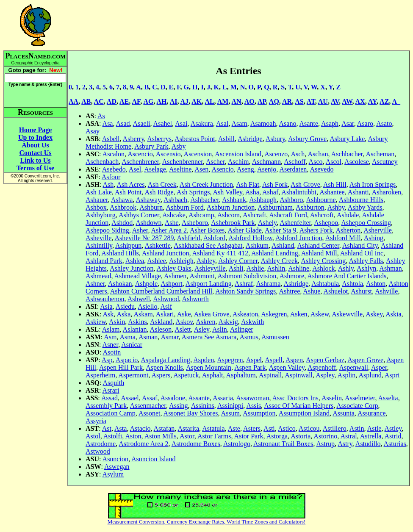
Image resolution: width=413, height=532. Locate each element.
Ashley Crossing (323, 261)
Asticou (309, 428)
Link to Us (35, 160)
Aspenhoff (322, 367)
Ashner (95, 284)
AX (360, 101)
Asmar (169, 337)
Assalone (173, 398)
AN (237, 101)
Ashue (312, 291)
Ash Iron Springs (373, 184)
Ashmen (175, 276)
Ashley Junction (132, 268)
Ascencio (140, 154)
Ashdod (122, 223)
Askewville (347, 314)
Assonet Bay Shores (191, 413)
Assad (109, 398)
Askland (161, 322)
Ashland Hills (120, 253)
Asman (148, 337)
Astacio (140, 428)
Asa (108, 123)
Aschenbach (102, 162)
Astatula (213, 428)
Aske (184, 314)
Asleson (161, 329)
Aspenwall (353, 367)
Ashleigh (181, 261)
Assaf (150, 398)
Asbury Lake (347, 139)
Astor (187, 436)
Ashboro (291, 200)
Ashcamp (201, 215)
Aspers (161, 375)
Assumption (259, 413)
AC (99, 101)
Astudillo (368, 444)
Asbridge (250, 139)
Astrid (393, 436)
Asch (298, 154)
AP (262, 101)
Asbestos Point (195, 139)
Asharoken (387, 192)
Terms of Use (35, 168)
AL (209, 101)
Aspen (294, 360)
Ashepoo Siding (107, 230)
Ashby (336, 207)
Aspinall (270, 375)
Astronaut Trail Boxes (283, 444)
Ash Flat (248, 184)
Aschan (318, 154)
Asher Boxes (207, 230)
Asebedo (114, 169)
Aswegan (117, 467)
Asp (107, 360)
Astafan (164, 428)
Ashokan (120, 284)
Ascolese (357, 162)
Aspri (392, 375)
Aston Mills (161, 436)
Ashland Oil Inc (362, 253)
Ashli (236, 268)
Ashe (172, 223)
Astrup (326, 444)
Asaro (365, 123)
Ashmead (98, 276)
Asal (222, 123)
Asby (179, 146)
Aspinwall (299, 375)
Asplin (347, 375)
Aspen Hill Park (121, 367)
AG (148, 101)
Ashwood (166, 299)
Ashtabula (325, 284)
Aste (234, 428)
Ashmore (292, 276)
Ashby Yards (365, 207)
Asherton (348, 230)
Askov (184, 322)
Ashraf (244, 284)
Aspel (254, 360)
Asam (240, 123)
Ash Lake (99, 192)
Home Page (36, 130)
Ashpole (146, 284)
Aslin (220, 329)
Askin (117, 322)
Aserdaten (293, 169)
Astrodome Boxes (196, 444)
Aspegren (230, 360)
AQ (274, 101)
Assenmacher (148, 406)
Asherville (378, 230)
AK (197, 101)
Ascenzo (276, 154)
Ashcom (229, 215)
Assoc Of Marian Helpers (299, 406)
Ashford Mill (343, 238)
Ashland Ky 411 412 (220, 253)
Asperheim (100, 375)
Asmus (249, 337)
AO (249, 101)
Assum (230, 413)
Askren (205, 322)
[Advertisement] (238, 25)
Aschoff (295, 162)
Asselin (332, 398)
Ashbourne (321, 200)
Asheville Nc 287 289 (144, 238)
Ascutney (385, 162)
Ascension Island (238, 154)
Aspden (204, 360)
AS (299, 101)
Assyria (96, 421)
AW (347, 101)
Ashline (299, 268)
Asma (127, 337)
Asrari (111, 390)
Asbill (226, 139)
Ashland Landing (275, 253)
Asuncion (115, 459)
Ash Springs (193, 192)
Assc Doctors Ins (295, 398)
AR (287, 101)
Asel (135, 169)
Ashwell (139, 299)
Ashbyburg (101, 215)
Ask (108, 314)
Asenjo (267, 169)
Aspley (325, 375)
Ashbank (234, 200)
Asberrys (159, 139)
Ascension (198, 154)
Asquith (113, 383)
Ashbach (175, 200)
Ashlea (135, 261)
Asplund (370, 375)
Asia (106, 306)
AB (86, 101)
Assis (254, 406)
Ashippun (128, 245)
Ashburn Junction (231, 207)
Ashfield (189, 238)
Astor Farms (214, 436)
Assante (199, 398)
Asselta (388, 398)
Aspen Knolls (164, 367)
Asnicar (132, 345)
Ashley (206, 261)
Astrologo (237, 444)
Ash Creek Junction (206, 184)
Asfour (111, 177)
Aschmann (266, 162)
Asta (121, 428)
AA (73, 101)
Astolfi (113, 436)
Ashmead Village (138, 276)
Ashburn (151, 207)
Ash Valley (228, 192)
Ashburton (310, 207)
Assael (130, 398)
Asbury (275, 139)
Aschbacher (347, 154)
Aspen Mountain (209, 367)
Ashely (267, 223)
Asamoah (263, 123)
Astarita (188, 428)
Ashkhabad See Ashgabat (208, 245)
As (101, 116)
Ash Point (128, 192)
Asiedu (125, 306)
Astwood (98, 451)
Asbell (111, 139)
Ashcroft (322, 215)
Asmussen (275, 337)
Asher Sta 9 (281, 230)
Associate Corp (357, 406)
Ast (107, 428)
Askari (165, 314)
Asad (123, 123)
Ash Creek (162, 184)
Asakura (202, 123)
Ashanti (358, 192)
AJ (185, 101)
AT (311, 101)
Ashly (346, 268)
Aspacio (127, 360)
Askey (374, 314)
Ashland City (360, 245)
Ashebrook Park (233, 223)
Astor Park (249, 436)
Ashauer (97, 200)
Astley (393, 428)
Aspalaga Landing (165, 360)
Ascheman (380, 154)
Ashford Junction (299, 238)
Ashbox (96, 207)
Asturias (395, 444)
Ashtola (352, 284)
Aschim (238, 162)
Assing (178, 406)
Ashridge (296, 284)
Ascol (334, 162)
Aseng (245, 169)
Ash (108, 184)
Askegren (274, 314)
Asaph (330, 123)
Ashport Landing (209, 284)
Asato (384, 123)
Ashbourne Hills (361, 200)
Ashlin (276, 268)
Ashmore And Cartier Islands (347, 276)
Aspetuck (186, 375)
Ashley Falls (366, 261)
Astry (345, 444)
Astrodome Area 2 (143, 444)
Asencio (222, 169)
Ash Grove (305, 184)
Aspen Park (250, 367)
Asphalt (213, 375)
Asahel (163, 123)
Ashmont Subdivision (247, 276)
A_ (396, 101)
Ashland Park (104, 261)
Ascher (215, 162)
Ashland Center (318, 245)
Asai (181, 123)
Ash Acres (130, 184)
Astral (348, 436)
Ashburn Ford (184, 207)
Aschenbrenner (183, 162)
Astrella (371, 436)
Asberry (134, 139)
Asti (269, 428)
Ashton (376, 284)
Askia (393, 314)
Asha (252, 192)
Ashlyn (366, 268)
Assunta (344, 413)
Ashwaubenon (105, 299)
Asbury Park (151, 146)
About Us (35, 145)
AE (124, 101)
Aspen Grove (365, 360)
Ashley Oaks (174, 268)
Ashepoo (326, 223)
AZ (384, 101)
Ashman (390, 268)
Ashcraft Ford (288, 215)
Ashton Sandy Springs (245, 291)
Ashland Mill (319, 253)
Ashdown (148, 223)
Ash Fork (275, 184)
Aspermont (133, 375)
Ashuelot (335, 291)
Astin (357, 428)
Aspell (274, 360)
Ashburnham (275, 207)
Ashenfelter (295, 223)
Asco (316, 162)
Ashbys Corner (139, 215)
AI (174, 101)
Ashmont (202, 276)
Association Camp (111, 413)
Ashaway (148, 200)
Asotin (112, 352)
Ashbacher (205, 200)
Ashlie (255, 268)
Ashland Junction (166, 253)
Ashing (374, 238)
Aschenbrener (140, 162)
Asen (201, 169)
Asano (288, 123)
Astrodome (101, 444)
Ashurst (361, 291)
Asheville (98, 238)
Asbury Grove (307, 139)
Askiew (96, 322)
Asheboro (195, 223)
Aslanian (135, 329)
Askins (137, 322)
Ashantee (332, 192)
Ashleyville (210, 268)
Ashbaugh (263, 200)
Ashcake (174, 215)
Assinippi (230, 406)
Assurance (372, 413)
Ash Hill (335, 184)
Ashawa (122, 200)
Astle (374, 428)
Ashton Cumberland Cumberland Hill (161, 291)
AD (112, 101)
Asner (111, 345)
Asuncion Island (153, 459)
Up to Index (35, 137)
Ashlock (323, 268)
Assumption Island (304, 413)
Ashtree (289, 291)
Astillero (335, 428)
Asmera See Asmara (209, 337)
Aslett (183, 329)
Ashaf (270, 192)
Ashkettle (157, 245)
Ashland (283, 245)
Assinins (203, 406)
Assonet (150, 413)
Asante (309, 123)
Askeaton (245, 314)
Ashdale (348, 215)
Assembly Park (106, 406)
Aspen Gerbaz (325, 360)
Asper (379, 367)
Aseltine (180, 169)
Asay (93, 131)
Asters (252, 428)
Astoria (301, 436)
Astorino (325, 436)
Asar (348, 123)
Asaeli (142, 123)
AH (162, 101)
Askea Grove (212, 314)
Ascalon (114, 154)
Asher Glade (244, 230)
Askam (143, 314)
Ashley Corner (238, 261)
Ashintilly (99, 245)
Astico (287, 428)
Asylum (113, 474)
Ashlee (156, 261)
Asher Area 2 (169, 230)
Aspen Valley (287, 367)
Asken (299, 314)
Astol (93, 436)
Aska (123, 314)
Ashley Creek (279, 261)
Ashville (386, 291)
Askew (320, 314)
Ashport (172, 284)
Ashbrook (123, 207)
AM (223, 101)
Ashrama (269, 284)
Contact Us (36, 153)
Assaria (223, 398)
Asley (202, 329)
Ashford (214, 238)
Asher (140, 230)
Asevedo (322, 169)
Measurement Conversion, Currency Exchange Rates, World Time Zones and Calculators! (207, 522)
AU (323, 101)
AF (136, 101)
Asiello (147, 306)
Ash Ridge (159, 192)
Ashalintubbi (299, 192)
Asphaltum (241, 375)
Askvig (228, 322)
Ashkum (257, 245)
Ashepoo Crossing (366, 223)
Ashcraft (254, 215)
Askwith (252, 322)
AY (372, 101)
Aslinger (242, 329)
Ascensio (168, 154)
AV (335, 101)
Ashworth (195, 299)
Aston (133, 436)
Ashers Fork (316, 230)
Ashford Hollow (250, 238)
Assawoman (252, 398)
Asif (166, 306)
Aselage (155, 169)
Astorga (277, 436)
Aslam (111, 329)
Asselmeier (360, 398)
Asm (110, 337)
